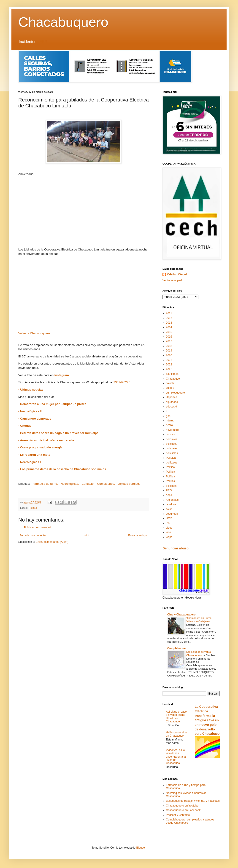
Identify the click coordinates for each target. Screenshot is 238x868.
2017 (169, 341)
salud (169, 509)
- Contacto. (87, 484)
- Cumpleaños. (105, 484)
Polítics (170, 481)
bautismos (172, 374)
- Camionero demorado (35, 419)
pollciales (172, 486)
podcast (171, 434)
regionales (172, 500)
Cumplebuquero (178, 648)
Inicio (87, 535)
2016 (169, 337)
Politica (170, 467)
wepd (169, 537)
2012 (169, 318)
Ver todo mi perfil (173, 280)
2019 (169, 351)
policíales (172, 448)
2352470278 (122, 382)
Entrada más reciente (32, 535)
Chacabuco (173, 379)
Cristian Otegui (177, 274)
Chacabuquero (63, 22)
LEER (42, 42)
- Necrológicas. (69, 484)
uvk (168, 523)
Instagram (62, 375)
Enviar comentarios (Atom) (52, 542)
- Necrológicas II (30, 411)
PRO (169, 490)
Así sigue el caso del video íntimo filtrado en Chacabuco (176, 717)
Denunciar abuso (176, 548)
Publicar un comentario (38, 527)
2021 (169, 360)
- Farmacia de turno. (44, 484)
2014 (169, 327)
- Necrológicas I (30, 462)
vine (168, 532)
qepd (169, 495)
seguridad (172, 514)
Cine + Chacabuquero (181, 615)
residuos (171, 504)
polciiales (172, 439)
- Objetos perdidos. (128, 484)
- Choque (25, 426)
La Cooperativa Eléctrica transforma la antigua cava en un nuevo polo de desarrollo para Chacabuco (207, 720)
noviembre (172, 430)
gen (168, 416)
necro (169, 425)
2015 (169, 332)
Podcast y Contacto (178, 815)
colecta (170, 383)
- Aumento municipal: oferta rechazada (46, 440)
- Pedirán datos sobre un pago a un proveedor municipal (59, 433)
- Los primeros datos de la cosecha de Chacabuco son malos (62, 469)
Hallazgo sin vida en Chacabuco (176, 734)
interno (170, 421)
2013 (169, 323)
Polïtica (170, 477)
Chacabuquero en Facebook (183, 810)
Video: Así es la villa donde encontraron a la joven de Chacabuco (176, 757)
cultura (170, 388)
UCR (169, 518)
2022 (169, 365)
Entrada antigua (138, 535)
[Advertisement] (84, 212)
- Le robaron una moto (34, 455)
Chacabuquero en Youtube (182, 806)
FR (168, 411)
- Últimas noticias (31, 390)
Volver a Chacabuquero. (35, 333)
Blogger (141, 848)
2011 (169, 313)
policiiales (172, 453)
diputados (172, 402)
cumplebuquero (175, 393)
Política (33, 508)
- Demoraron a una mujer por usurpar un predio (52, 404)
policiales (172, 444)
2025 (169, 369)
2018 (169, 346)
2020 (169, 355)
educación (172, 407)
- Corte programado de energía (40, 447)
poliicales (172, 463)
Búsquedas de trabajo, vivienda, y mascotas (193, 801)
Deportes (172, 397)
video (169, 528)
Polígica (171, 458)
